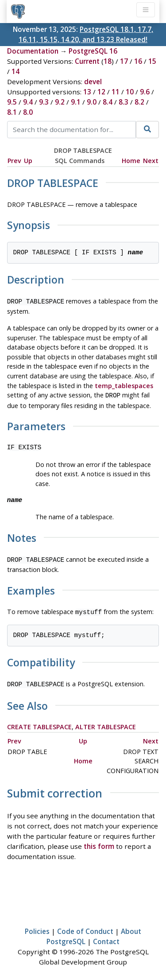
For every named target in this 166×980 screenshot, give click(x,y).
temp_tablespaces (124, 385)
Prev (14, 161)
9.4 (28, 102)
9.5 (12, 102)
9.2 (60, 102)
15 (152, 61)
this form (99, 842)
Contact (106, 937)
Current (87, 61)
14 (15, 71)
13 (87, 92)
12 (101, 92)
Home (131, 161)
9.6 (145, 92)
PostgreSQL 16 (93, 51)
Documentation (33, 51)
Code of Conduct (85, 927)
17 (124, 61)
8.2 (139, 102)
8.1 (12, 112)
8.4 (108, 102)
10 (130, 92)
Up (28, 161)
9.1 (76, 102)
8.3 (124, 102)
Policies (37, 927)
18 (108, 61)
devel (93, 82)
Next (151, 161)
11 (116, 92)
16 (138, 61)
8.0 (28, 112)
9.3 (44, 102)
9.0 (92, 102)
